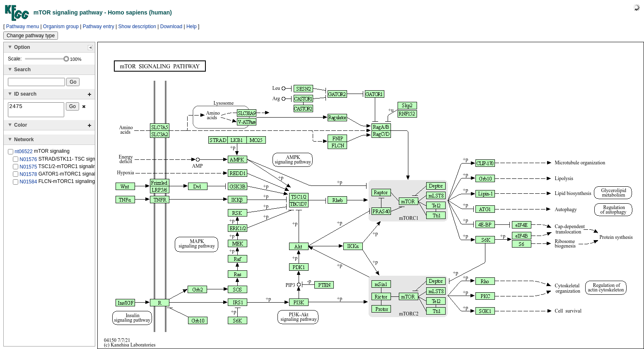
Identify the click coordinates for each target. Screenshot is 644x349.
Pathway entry (99, 26)
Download (171, 26)
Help (192, 26)
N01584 (28, 184)
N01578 (28, 177)
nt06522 (23, 154)
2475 (36, 111)
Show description (137, 26)
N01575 (28, 169)
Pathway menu (23, 26)
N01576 (28, 161)
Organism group (61, 26)
